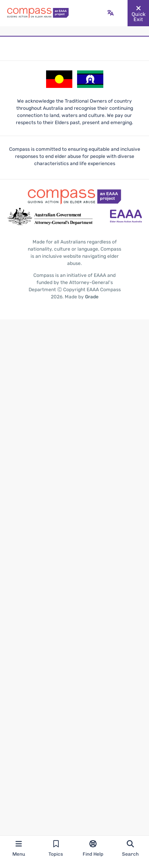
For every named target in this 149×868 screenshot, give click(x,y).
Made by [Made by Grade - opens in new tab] (82, 297)
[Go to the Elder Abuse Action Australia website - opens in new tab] (126, 217)
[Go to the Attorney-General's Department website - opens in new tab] (50, 217)
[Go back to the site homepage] (38, 13)
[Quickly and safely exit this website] (138, 13)
